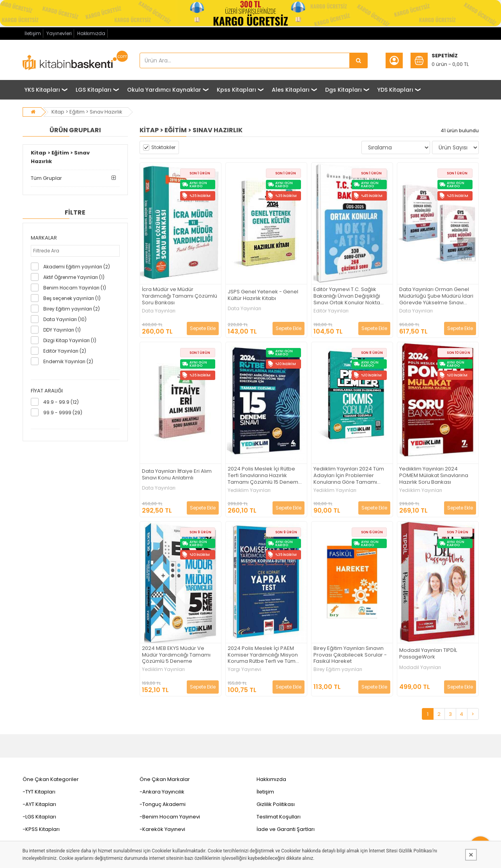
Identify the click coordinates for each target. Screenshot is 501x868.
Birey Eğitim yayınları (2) (72, 309)
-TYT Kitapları (39, 792)
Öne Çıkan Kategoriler (51, 779)
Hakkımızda (91, 33)
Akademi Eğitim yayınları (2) (77, 267)
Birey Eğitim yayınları (338, 669)
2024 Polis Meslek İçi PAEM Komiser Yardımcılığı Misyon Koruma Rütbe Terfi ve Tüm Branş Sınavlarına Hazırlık (263, 655)
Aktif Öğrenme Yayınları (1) (74, 277)
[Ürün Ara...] (359, 60)
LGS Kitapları (94, 90)
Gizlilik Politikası (276, 804)
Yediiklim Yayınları (249, 490)
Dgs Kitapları (343, 90)
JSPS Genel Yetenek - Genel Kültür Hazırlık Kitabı (263, 295)
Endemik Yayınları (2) (68, 361)
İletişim (33, 33)
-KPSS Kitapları (41, 829)
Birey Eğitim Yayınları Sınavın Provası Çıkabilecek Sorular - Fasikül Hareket (350, 655)
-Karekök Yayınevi (162, 829)
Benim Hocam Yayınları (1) (75, 288)
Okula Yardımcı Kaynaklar (164, 90)
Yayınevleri (59, 33)
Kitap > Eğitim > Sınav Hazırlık (87, 112)
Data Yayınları (159, 311)
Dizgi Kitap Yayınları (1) (70, 340)
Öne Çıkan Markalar (165, 779)
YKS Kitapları (42, 90)
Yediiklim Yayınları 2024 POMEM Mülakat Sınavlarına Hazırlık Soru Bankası (434, 476)
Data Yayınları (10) (65, 319)
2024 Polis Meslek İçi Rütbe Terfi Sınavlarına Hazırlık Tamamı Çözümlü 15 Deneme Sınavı (265, 476)
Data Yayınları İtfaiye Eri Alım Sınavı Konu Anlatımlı (177, 475)
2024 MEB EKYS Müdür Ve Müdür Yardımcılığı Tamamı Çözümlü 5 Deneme (176, 655)
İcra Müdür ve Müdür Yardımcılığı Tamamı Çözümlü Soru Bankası (180, 296)
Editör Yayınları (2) (65, 351)
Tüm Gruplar (46, 178)
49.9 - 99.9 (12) (61, 402)
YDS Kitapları (395, 90)
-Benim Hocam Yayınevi (170, 817)
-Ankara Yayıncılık (162, 792)
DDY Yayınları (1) (62, 330)
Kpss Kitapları (236, 90)
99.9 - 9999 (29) (63, 413)
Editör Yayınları (331, 311)
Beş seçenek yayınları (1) (72, 298)
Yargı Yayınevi (244, 669)
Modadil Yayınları (420, 667)
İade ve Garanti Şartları (286, 829)
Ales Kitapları (291, 90)
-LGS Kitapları (39, 817)
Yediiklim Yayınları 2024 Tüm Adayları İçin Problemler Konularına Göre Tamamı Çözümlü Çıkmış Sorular (349, 476)
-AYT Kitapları (39, 804)
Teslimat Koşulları (279, 817)
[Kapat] (471, 855)
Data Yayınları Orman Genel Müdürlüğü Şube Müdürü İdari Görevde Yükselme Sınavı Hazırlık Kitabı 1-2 (436, 296)
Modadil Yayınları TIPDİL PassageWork (428, 654)
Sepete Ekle (203, 328)
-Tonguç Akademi (163, 804)
